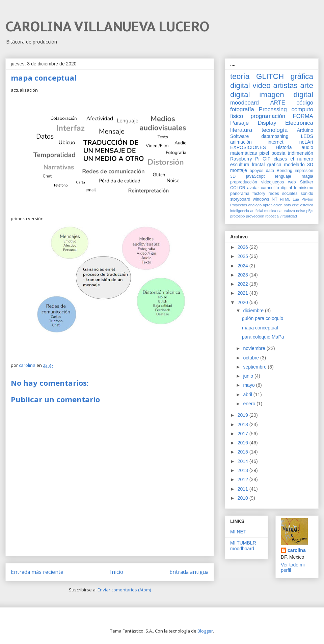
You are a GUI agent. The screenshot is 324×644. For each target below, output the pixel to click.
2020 (244, 302)
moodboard (245, 103)
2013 (244, 470)
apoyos (257, 171)
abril (248, 394)
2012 (244, 479)
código (305, 103)
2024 (244, 266)
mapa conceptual (260, 328)
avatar (253, 188)
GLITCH (270, 76)
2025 (244, 256)
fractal (258, 165)
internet (276, 142)
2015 (244, 452)
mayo (249, 385)
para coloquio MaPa (263, 337)
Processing (273, 109)
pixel (264, 153)
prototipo (238, 216)
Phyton (307, 199)
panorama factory (248, 194)
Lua (296, 199)
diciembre (254, 311)
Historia (284, 147)
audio (307, 147)
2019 (244, 415)
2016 (244, 443)
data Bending (279, 171)
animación (241, 142)
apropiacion (273, 205)
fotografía (242, 109)
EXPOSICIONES (248, 147)
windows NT (265, 199)
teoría (240, 76)
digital (286, 188)
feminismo (304, 188)
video (262, 85)
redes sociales (283, 194)
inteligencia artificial (247, 211)
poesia (278, 153)
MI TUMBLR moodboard (243, 546)
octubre (252, 358)
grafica (274, 165)
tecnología (275, 130)
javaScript (255, 176)
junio (249, 376)
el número (302, 159)
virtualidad (288, 216)
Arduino (305, 130)
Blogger (205, 631)
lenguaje (283, 176)
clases (280, 159)
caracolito (270, 188)
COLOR (238, 188)
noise (301, 211)
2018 (244, 425)
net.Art (306, 142)
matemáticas (244, 153)
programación (268, 116)
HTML (285, 199)
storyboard (240, 199)
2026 (244, 247)
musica (270, 211)
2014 (244, 461)
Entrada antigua (189, 572)
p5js (310, 211)
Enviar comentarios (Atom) (124, 590)
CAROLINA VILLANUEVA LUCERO (107, 26)
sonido (307, 194)
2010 (244, 498)
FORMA (303, 116)
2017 (244, 434)
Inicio (117, 572)
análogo (255, 205)
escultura (240, 165)
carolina (297, 550)
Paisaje (239, 123)
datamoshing (275, 136)
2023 (244, 275)
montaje (239, 170)
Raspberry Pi (245, 159)
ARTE (278, 103)
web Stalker (301, 182)
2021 (244, 293)
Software (239, 136)
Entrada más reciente (37, 572)
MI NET (238, 532)
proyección (255, 216)
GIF (266, 159)
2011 (244, 489)
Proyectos (239, 205)
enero (250, 404)
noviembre (255, 348)
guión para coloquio (263, 318)
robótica (272, 216)
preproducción (244, 182)
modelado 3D (299, 165)
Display (267, 123)
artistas (285, 85)
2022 (244, 284)
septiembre (255, 367)
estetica (307, 205)
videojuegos (273, 182)
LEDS (307, 136)
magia (307, 176)
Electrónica (299, 123)
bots (287, 205)
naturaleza (286, 211)
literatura (241, 130)
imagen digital (286, 95)
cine (295, 205)
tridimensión (301, 153)
